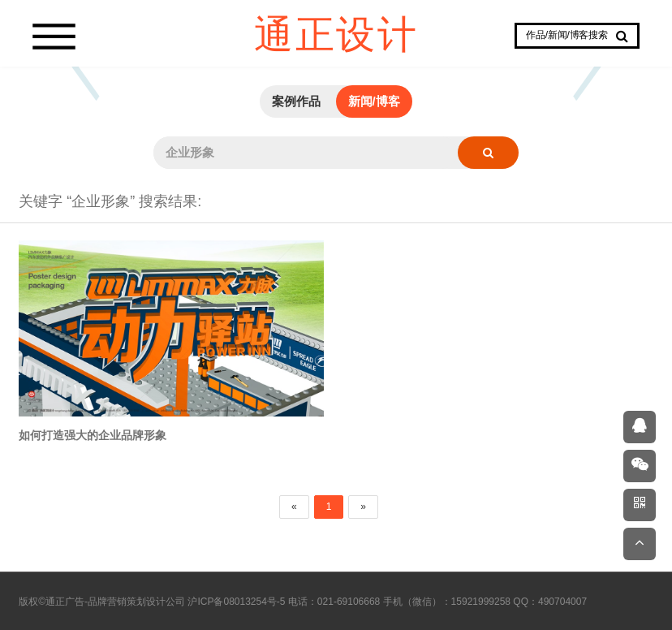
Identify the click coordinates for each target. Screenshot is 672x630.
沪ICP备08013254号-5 (236, 602)
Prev (85, 67)
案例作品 (296, 101)
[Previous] (294, 507)
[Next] (363, 507)
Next (587, 67)
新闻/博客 (374, 101)
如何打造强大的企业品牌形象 (93, 436)
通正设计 (336, 33)
